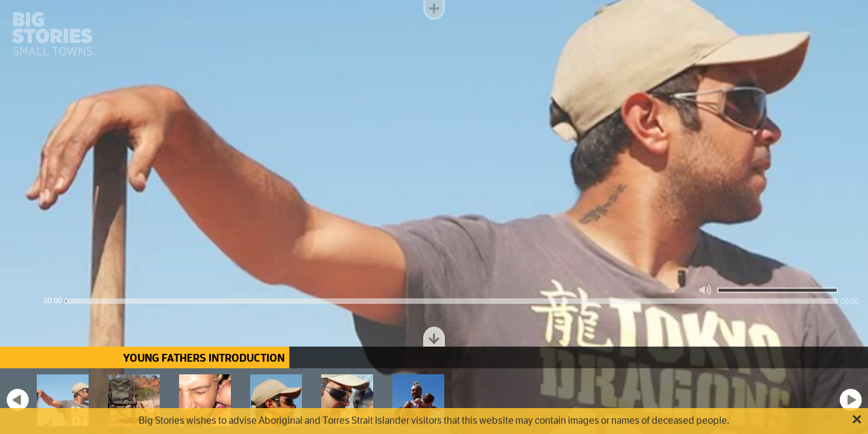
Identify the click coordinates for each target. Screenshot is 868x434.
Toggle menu (434, 10)
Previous (17, 400)
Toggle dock (434, 337)
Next (851, 400)
